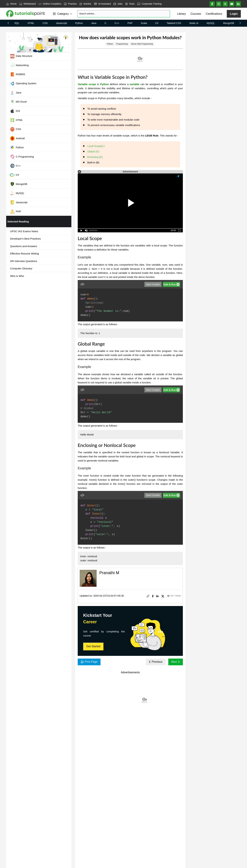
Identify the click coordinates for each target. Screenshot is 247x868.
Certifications (214, 14)
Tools (130, 4)
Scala (144, 23)
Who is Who (17, 276)
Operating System (23, 84)
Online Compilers (50, 4)
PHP (130, 23)
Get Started (93, 646)
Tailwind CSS (174, 23)
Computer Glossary (21, 268)
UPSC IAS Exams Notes (24, 231)
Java (94, 23)
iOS (15, 111)
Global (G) (93, 151)
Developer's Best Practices (25, 239)
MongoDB (229, 23)
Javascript (61, 23)
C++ (117, 23)
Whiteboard (28, 4)
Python (79, 23)
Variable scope (87, 84)
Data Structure (21, 56)
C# (157, 23)
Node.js (194, 23)
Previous (156, 662)
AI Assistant (102, 4)
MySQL (211, 23)
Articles (85, 4)
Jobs (118, 4)
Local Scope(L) (96, 146)
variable (135, 84)
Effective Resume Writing (25, 254)
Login (234, 14)
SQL (17, 23)
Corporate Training (149, 4)
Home (11, 4)
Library (181, 14)
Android (17, 138)
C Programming (22, 157)
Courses (196, 14)
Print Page (89, 662)
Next (176, 662)
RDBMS (17, 74)
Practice (70, 4)
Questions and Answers (24, 246)
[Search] (124, 14)
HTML (31, 23)
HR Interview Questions (24, 261)
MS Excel (18, 102)
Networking (19, 65)
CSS (45, 23)
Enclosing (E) (95, 157)
